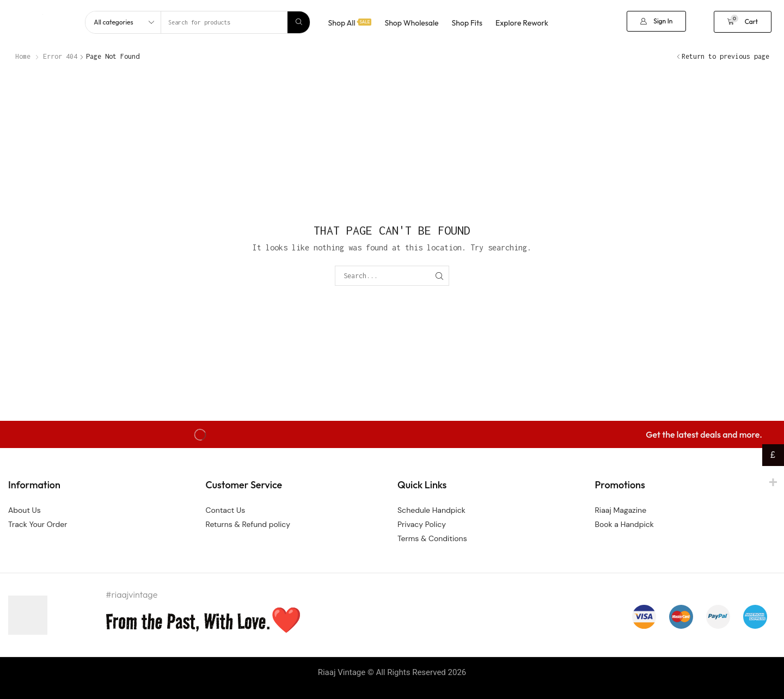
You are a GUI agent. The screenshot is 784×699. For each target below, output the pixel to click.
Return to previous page (725, 56)
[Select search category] (123, 22)
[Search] (299, 22)
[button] (656, 21)
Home (23, 56)
